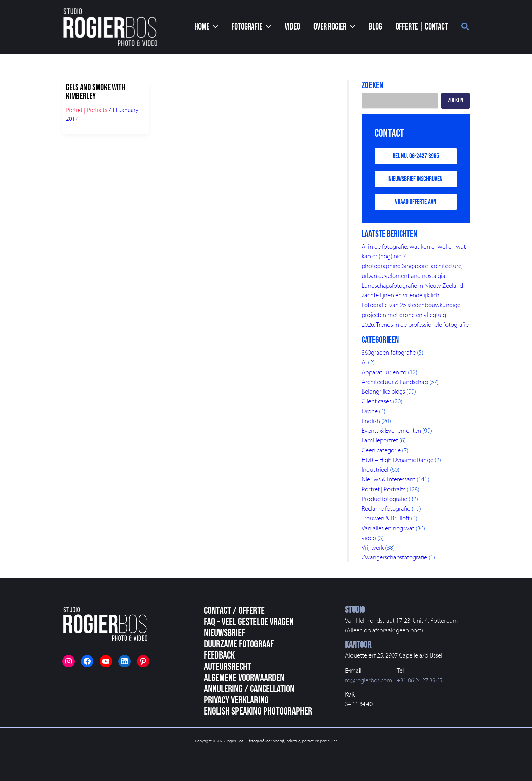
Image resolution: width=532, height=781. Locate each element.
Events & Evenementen (391, 431)
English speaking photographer (258, 710)
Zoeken (455, 101)
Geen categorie (381, 450)
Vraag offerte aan (416, 203)
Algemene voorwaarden (244, 677)
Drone (370, 411)
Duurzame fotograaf (239, 643)
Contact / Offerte (234, 610)
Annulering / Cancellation (249, 688)
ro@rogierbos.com (369, 679)
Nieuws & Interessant (388, 479)
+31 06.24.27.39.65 (420, 679)
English (371, 421)
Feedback (219, 654)
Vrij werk (373, 547)
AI (364, 363)
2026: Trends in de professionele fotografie (415, 325)
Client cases (377, 401)
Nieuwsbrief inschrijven (416, 180)
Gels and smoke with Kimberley (96, 92)
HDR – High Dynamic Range (397, 459)
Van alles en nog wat (388, 527)
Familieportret (380, 440)
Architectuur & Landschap (395, 382)
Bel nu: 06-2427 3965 (416, 156)
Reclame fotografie (386, 508)
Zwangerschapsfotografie (394, 556)
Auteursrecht (227, 666)
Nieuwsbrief (224, 632)
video (369, 537)
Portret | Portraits (87, 110)
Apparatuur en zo (384, 373)
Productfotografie (384, 498)
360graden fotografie (389, 353)
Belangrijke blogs (383, 392)
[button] (225, 27)
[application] (232, 27)
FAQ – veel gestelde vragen (249, 621)
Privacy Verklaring (236, 699)
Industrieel (375, 469)
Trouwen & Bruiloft (386, 517)
